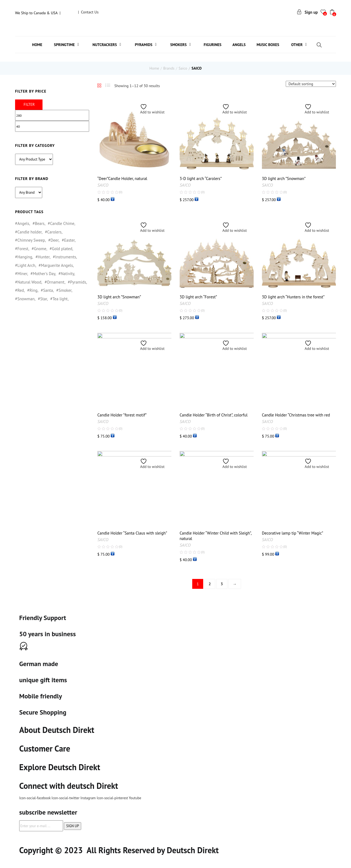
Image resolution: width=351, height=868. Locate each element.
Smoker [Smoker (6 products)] (65, 290)
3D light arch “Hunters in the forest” (293, 297)
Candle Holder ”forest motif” (122, 415)
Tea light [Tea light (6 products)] (60, 299)
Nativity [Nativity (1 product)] (68, 274)
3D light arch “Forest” (198, 297)
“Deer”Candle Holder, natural (122, 179)
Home (154, 68)
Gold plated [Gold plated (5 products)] (62, 249)
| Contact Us (88, 12)
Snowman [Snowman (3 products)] (26, 299)
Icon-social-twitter (66, 798)
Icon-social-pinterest (113, 798)
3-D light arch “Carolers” (201, 179)
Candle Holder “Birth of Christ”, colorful (214, 415)
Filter (29, 104)
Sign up (307, 12)
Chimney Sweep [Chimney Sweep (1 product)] (31, 240)
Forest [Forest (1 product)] (23, 249)
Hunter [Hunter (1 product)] (44, 257)
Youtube (135, 798)
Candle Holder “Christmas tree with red (296, 415)
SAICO (103, 185)
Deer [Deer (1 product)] (54, 240)
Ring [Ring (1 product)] (33, 290)
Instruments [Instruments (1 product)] (66, 257)
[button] (333, 12)
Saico (183, 68)
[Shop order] (311, 84)
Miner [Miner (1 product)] (22, 274)
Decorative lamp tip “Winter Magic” (292, 533)
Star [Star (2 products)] (43, 299)
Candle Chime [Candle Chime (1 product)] (62, 223)
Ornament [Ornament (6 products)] (56, 282)
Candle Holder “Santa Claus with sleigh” (132, 533)
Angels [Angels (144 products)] (23, 223)
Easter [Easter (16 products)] (70, 240)
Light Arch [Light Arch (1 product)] (26, 265)
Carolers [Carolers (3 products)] (54, 232)
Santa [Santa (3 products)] (48, 290)
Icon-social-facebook (35, 798)
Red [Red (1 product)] (21, 290)
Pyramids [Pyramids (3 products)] (78, 282)
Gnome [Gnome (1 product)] (40, 249)
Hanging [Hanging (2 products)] (25, 257)
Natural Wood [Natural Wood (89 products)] (29, 282)
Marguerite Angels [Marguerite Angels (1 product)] (57, 265)
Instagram (88, 798)
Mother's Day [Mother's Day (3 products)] (44, 274)
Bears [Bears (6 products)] (40, 223)
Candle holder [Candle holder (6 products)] (29, 232)
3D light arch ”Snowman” (284, 179)
